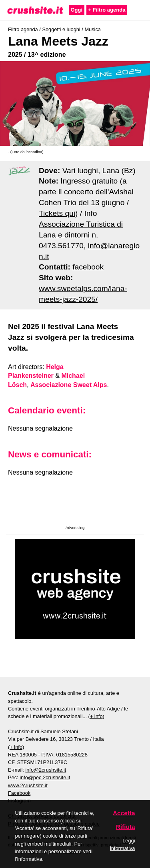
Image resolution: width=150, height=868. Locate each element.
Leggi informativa (123, 844)
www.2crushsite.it (28, 785)
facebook (88, 267)
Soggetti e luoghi (61, 29)
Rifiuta (126, 827)
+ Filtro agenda (107, 10)
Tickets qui (57, 213)
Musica (93, 29)
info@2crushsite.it (46, 770)
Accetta (124, 813)
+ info (96, 716)
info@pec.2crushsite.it (45, 777)
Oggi (77, 10)
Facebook (19, 793)
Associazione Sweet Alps (69, 385)
